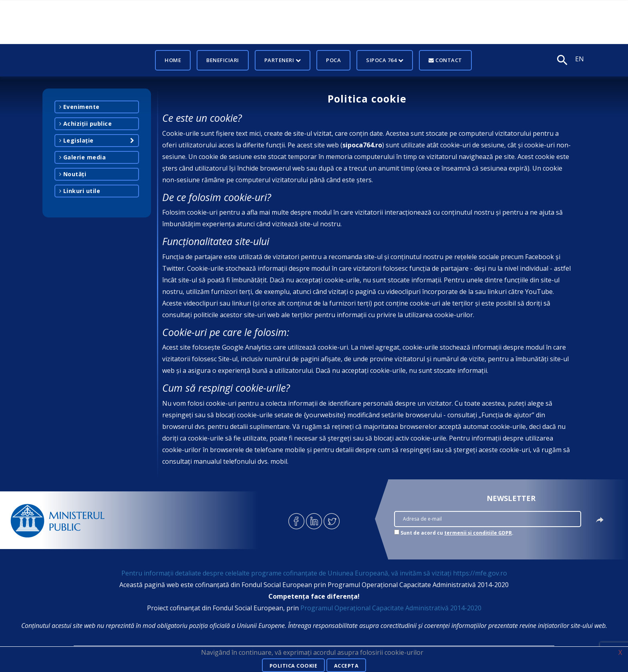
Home (173, 60)
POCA (333, 60)
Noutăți (73, 174)
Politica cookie (292, 666)
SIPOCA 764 (385, 60)
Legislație (76, 140)
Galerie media (83, 157)
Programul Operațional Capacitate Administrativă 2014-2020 (391, 608)
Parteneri (283, 60)
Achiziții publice (86, 124)
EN (580, 59)
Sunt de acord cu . (457, 533)
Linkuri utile (80, 191)
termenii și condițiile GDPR (478, 533)
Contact (445, 60)
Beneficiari (223, 60)
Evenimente (80, 107)
